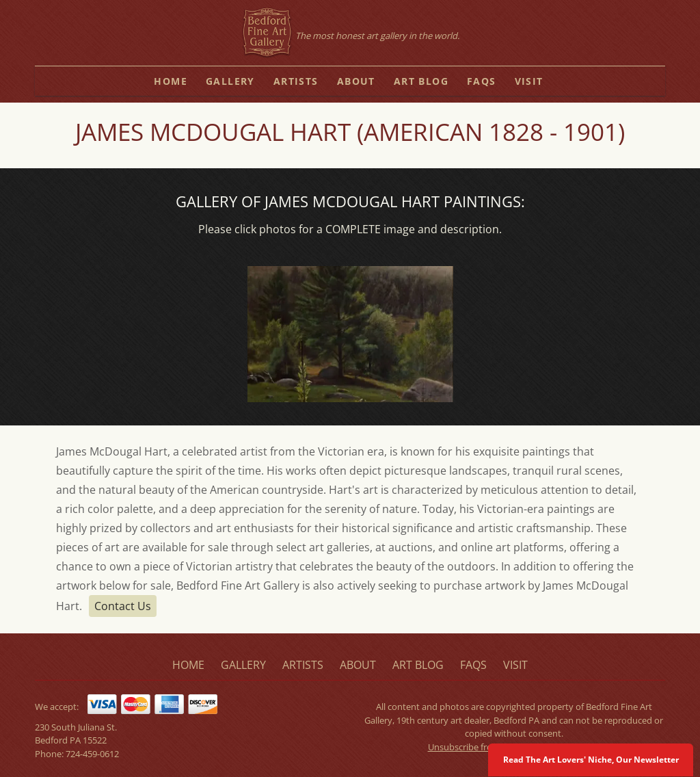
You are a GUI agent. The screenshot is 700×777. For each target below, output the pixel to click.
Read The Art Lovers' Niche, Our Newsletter (591, 760)
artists (296, 81)
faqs (482, 81)
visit (529, 81)
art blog (421, 81)
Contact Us (123, 606)
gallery (230, 81)
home (171, 81)
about (356, 81)
